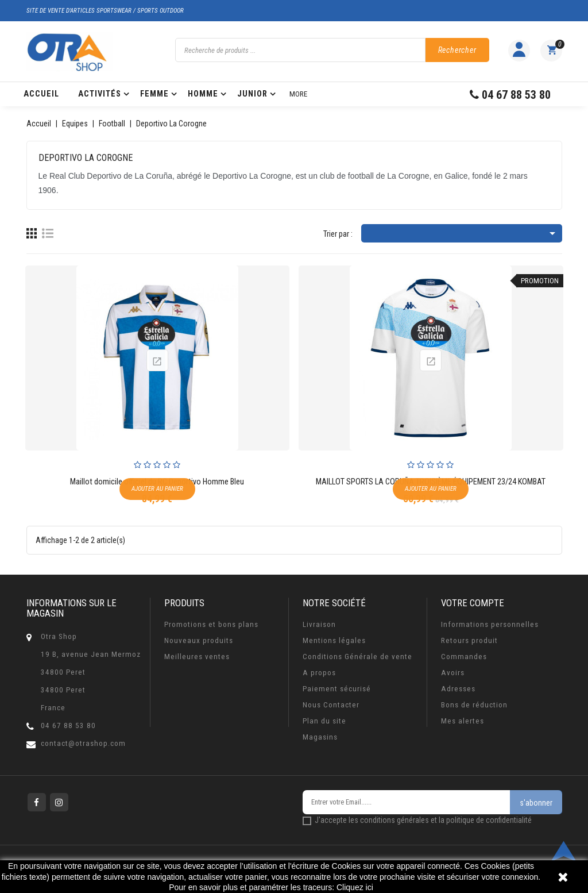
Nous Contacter (331, 705)
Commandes (464, 657)
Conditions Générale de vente (357, 657)
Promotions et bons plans (211, 624)
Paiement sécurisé (337, 689)
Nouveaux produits (199, 640)
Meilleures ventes (197, 657)
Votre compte (473, 603)
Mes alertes (463, 721)
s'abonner (536, 803)
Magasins (320, 737)
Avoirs (453, 673)
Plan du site (324, 721)
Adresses (458, 689)
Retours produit (469, 640)
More (298, 94)
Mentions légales (334, 640)
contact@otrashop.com (83, 743)
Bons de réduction (474, 705)
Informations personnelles (490, 624)
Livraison (319, 624)
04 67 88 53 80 (68, 725)
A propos (319, 673)
